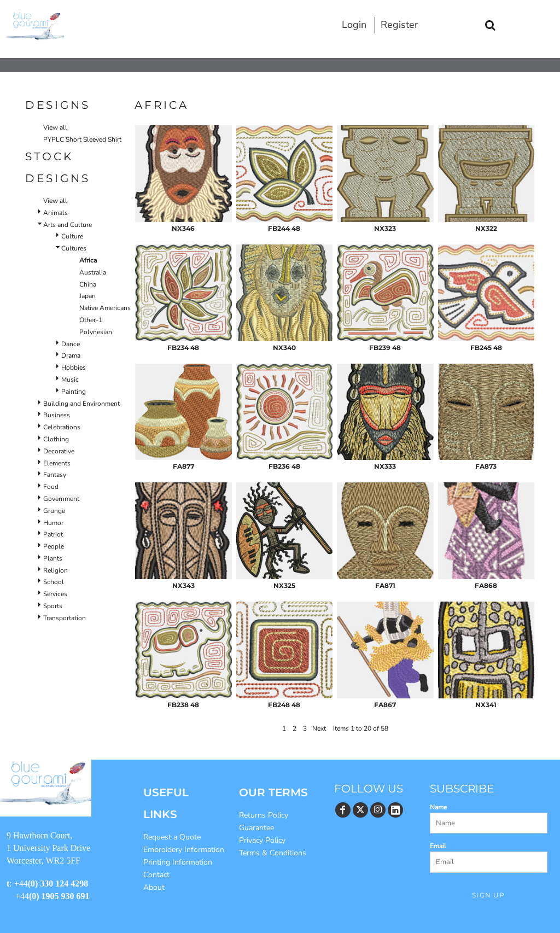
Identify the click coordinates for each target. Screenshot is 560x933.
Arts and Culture (68, 225)
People (54, 546)
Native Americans (105, 308)
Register (399, 25)
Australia (93, 272)
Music (70, 380)
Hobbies (74, 368)
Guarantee (256, 828)
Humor (53, 523)
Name (438, 807)
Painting (74, 392)
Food (51, 487)
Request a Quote (172, 837)
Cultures (74, 248)
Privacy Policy (262, 840)
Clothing (56, 439)
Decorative (59, 451)
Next (319, 728)
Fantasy (55, 475)
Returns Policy (264, 815)
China (88, 284)
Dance (71, 344)
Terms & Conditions (273, 853)
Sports (53, 606)
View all (55, 127)
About (154, 887)
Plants (53, 558)
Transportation (65, 618)
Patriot (53, 534)
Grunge (54, 511)
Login (354, 25)
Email (438, 846)
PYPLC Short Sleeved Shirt (82, 139)
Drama (71, 355)
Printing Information (178, 862)
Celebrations (62, 427)
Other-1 (91, 320)
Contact (156, 875)
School (54, 582)
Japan (87, 296)
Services (55, 594)
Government (61, 499)
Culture (72, 236)
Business (57, 415)
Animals (56, 213)
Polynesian (96, 332)
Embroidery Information (184, 850)
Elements (57, 463)
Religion (56, 570)
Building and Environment (81, 404)
